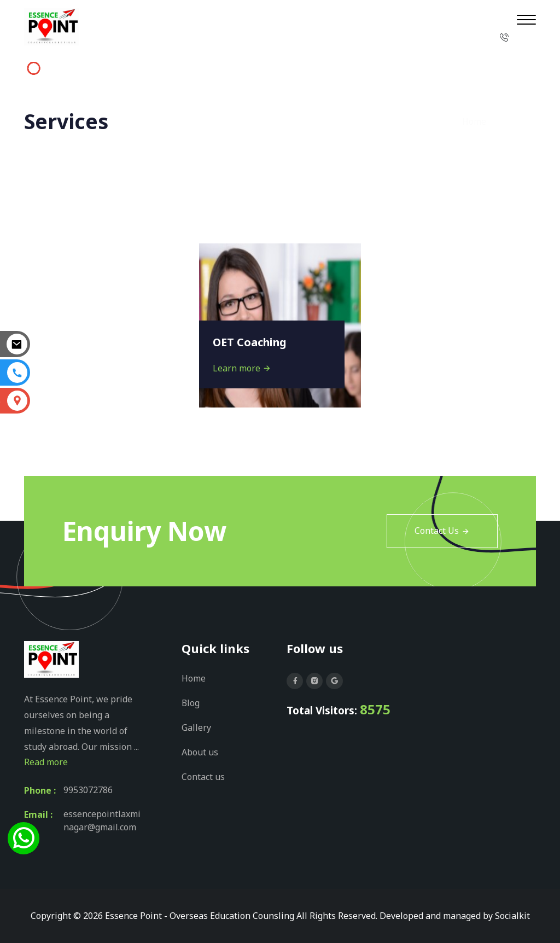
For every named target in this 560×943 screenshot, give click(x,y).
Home (474, 121)
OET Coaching (250, 342)
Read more (46, 762)
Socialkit (512, 916)
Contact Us (442, 531)
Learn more (242, 368)
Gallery (196, 726)
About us (200, 750)
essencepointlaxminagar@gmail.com (102, 821)
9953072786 (88, 790)
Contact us (203, 775)
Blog (191, 702)
